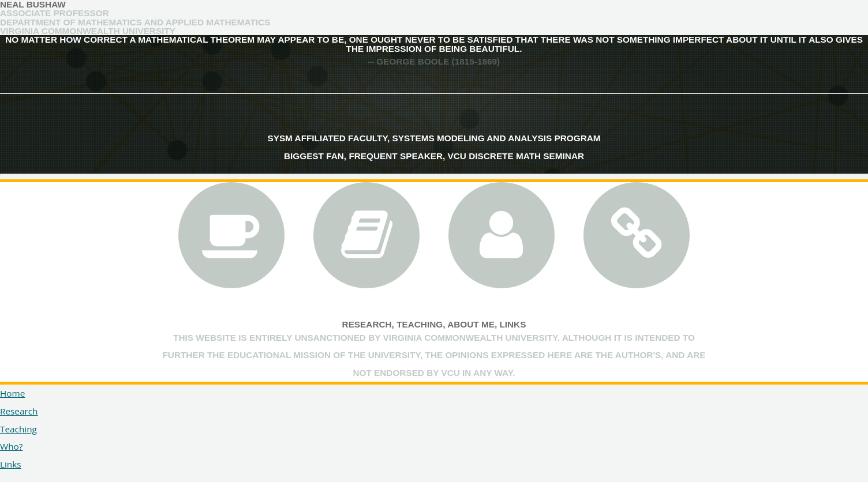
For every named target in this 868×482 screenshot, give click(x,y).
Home (12, 393)
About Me (471, 324)
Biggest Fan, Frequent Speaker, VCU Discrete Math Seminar (434, 156)
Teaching (420, 324)
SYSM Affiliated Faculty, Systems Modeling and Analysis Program (434, 138)
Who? (11, 446)
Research (367, 324)
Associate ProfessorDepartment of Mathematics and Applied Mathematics (135, 17)
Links (512, 324)
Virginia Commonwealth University (88, 31)
